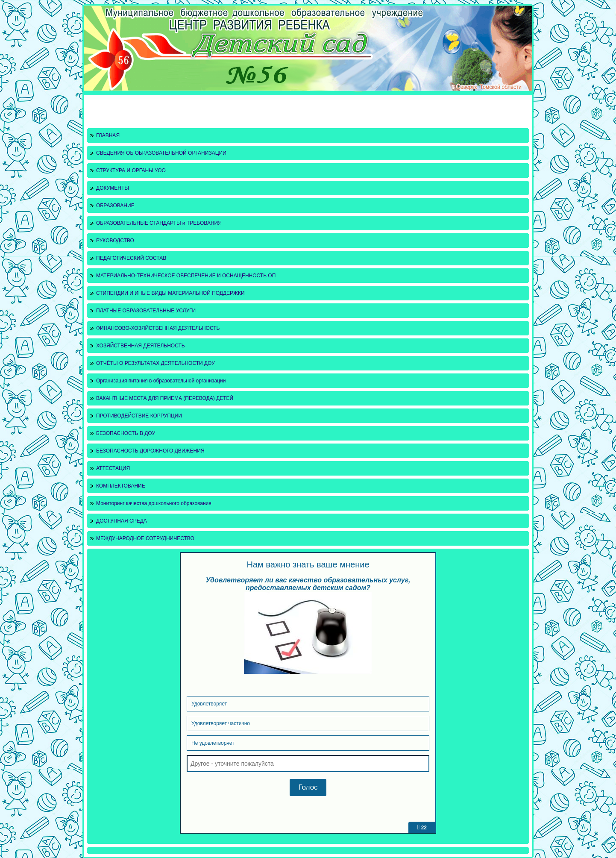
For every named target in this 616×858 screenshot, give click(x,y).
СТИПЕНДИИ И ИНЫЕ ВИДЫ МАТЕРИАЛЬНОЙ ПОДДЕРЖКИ (170, 293)
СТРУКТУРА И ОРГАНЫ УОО (131, 170)
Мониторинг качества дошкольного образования (154, 503)
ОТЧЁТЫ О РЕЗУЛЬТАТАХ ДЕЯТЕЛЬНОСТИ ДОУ (155, 363)
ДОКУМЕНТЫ (113, 188)
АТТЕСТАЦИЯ (113, 468)
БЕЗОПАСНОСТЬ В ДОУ (126, 433)
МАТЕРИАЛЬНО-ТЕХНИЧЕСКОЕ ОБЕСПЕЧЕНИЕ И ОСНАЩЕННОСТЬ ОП (186, 276)
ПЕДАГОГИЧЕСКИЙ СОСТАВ (131, 258)
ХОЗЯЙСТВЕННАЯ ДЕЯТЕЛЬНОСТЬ (141, 346)
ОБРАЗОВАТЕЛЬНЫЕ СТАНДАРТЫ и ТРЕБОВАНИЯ (159, 223)
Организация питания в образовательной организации (161, 381)
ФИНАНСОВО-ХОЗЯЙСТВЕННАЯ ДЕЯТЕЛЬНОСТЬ (158, 328)
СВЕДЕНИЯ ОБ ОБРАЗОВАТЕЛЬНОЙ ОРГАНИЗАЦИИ (161, 153)
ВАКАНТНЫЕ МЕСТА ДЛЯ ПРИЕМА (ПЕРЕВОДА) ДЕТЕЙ (165, 398)
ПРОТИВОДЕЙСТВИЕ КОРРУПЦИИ (139, 416)
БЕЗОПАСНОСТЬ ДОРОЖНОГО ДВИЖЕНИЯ (150, 451)
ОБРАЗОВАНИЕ (115, 206)
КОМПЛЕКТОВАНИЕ (121, 486)
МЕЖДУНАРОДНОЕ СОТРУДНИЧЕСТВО (145, 538)
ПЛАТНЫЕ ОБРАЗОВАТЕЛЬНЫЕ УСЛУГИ (146, 311)
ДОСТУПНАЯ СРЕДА (122, 521)
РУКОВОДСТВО (115, 241)
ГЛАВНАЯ (108, 135)
